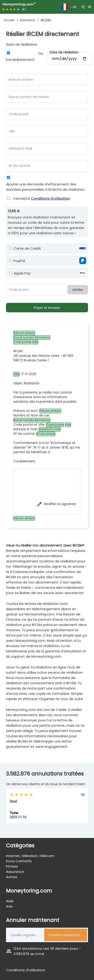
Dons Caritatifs (19, 861)
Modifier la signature (56, 504)
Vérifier (78, 290)
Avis (9, 906)
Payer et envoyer (47, 308)
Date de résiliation (22, 44)
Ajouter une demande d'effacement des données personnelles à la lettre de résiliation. (46, 187)
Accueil (9, 20)
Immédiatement (20, 60)
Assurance (28, 20)
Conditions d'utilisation (50, 198)
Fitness (12, 866)
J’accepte (41, 198)
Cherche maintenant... (66, 935)
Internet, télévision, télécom (30, 856)
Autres (12, 877)
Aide (10, 901)
